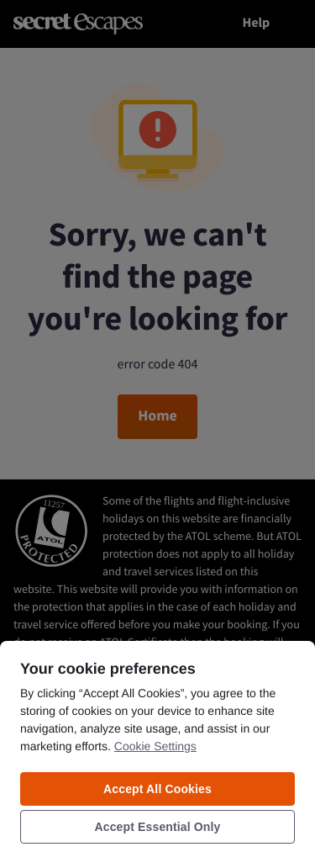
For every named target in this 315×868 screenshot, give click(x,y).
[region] (157, 754)
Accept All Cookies (157, 789)
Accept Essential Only (158, 827)
